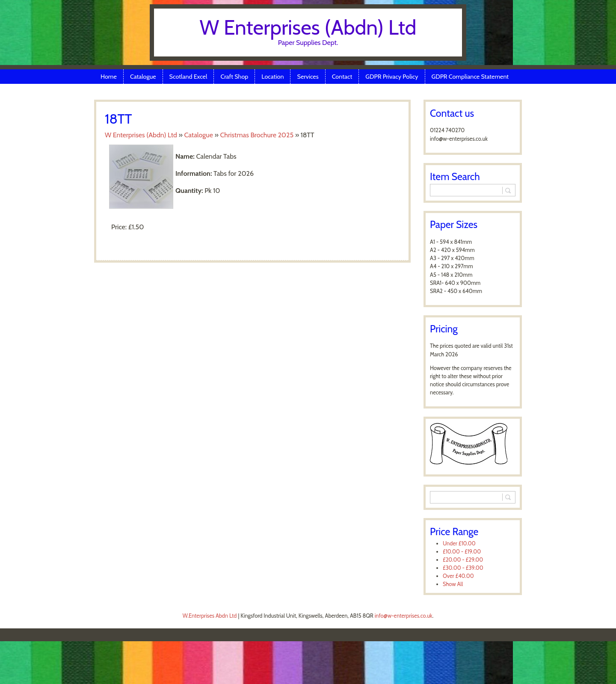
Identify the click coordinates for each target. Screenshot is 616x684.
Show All (453, 584)
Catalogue (143, 77)
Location (272, 77)
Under (459, 543)
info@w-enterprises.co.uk (404, 616)
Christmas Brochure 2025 (257, 135)
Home (109, 77)
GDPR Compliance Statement (470, 77)
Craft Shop (234, 77)
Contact (342, 77)
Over (458, 576)
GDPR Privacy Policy (392, 77)
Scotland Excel (188, 77)
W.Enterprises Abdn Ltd (210, 616)
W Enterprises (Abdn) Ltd (308, 27)
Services (308, 77)
